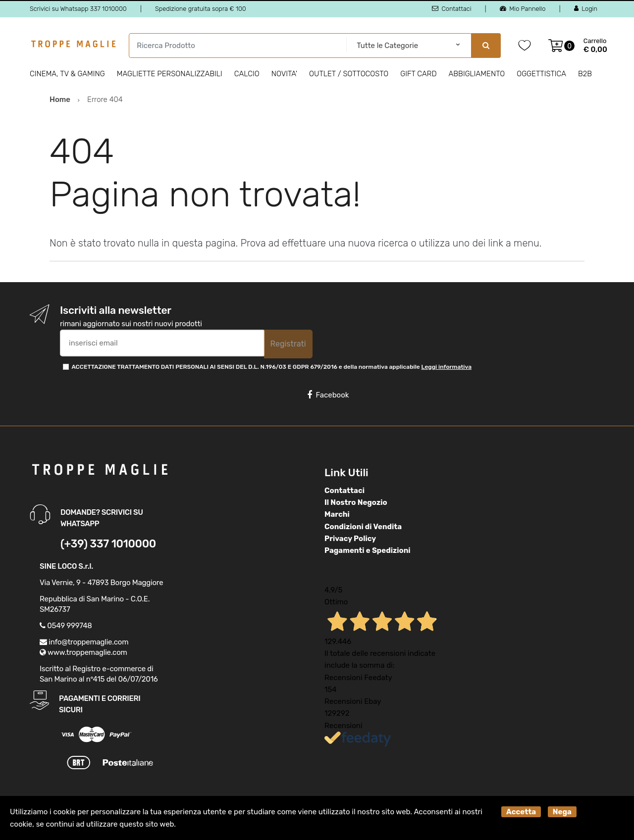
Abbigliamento (477, 74)
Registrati (288, 344)
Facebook (328, 395)
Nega (562, 812)
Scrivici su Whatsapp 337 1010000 (78, 9)
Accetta (521, 812)
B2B (585, 74)
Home (60, 99)
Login (586, 9)
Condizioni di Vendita (363, 527)
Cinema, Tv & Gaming (67, 74)
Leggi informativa (447, 367)
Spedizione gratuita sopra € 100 (201, 9)
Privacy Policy (350, 539)
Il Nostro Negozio (356, 502)
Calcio (247, 74)
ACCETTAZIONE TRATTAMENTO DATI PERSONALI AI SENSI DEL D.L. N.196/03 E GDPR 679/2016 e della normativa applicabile (271, 367)
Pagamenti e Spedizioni (368, 550)
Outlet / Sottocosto (349, 74)
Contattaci (451, 9)
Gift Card (418, 74)
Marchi (337, 514)
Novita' (284, 74)
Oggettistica (541, 74)
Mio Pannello (523, 9)
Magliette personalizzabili (170, 74)
